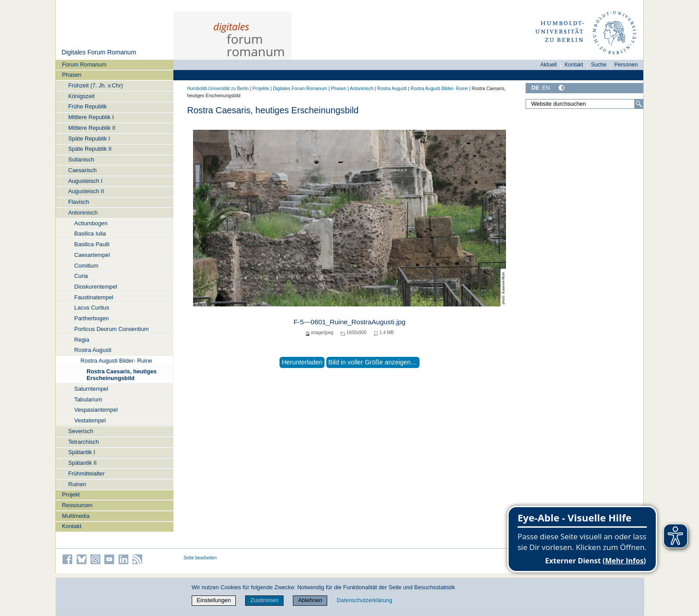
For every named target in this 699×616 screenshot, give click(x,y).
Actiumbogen (91, 223)
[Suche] (639, 104)
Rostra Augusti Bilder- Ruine (116, 361)
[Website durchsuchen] (584, 104)
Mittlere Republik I (91, 117)
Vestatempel (90, 420)
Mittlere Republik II (92, 128)
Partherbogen (92, 318)
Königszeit (81, 96)
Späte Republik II (90, 149)
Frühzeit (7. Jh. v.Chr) (96, 85)
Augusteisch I (85, 181)
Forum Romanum (84, 64)
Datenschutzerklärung (364, 600)
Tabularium (88, 399)
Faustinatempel (94, 297)
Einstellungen (214, 600)
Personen (626, 65)
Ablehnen (310, 600)
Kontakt (72, 526)
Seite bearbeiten (200, 558)
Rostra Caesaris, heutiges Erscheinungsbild (121, 375)
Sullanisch (81, 159)
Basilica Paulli (92, 244)
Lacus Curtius (92, 308)
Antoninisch (83, 213)
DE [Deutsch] (535, 88)
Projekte (261, 89)
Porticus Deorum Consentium (112, 329)
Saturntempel (91, 389)
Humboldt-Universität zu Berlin (218, 89)
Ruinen (77, 484)
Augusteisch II (86, 191)
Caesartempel (92, 255)
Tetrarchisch (84, 442)
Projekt (71, 494)
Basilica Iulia (90, 234)
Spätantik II (82, 463)
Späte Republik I (89, 138)
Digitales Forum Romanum (99, 52)
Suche (599, 65)
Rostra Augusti (93, 350)
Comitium (86, 266)
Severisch (81, 431)
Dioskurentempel (96, 287)
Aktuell (549, 65)
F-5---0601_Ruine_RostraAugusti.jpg (349, 322)
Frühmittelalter (86, 473)
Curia (81, 276)
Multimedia (76, 516)
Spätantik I (82, 452)
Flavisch (79, 202)
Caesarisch (82, 170)
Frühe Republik (88, 106)
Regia (82, 340)
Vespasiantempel (96, 410)
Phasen (72, 75)
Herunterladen (302, 362)
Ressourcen (77, 505)
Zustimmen (265, 600)
